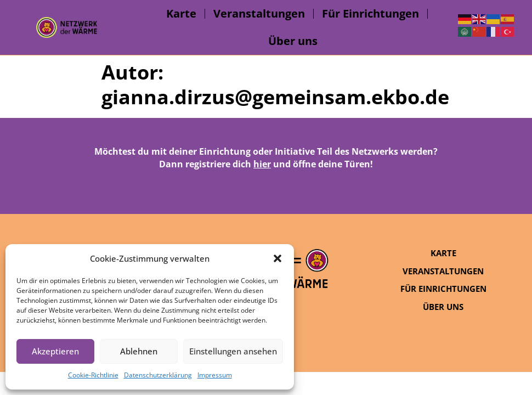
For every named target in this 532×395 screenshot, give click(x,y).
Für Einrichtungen (370, 13)
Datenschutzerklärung (158, 375)
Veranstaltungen (259, 13)
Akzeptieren (55, 351)
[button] (278, 258)
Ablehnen (139, 351)
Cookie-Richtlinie (93, 375)
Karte (181, 13)
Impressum (215, 375)
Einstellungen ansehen (233, 351)
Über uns (293, 41)
